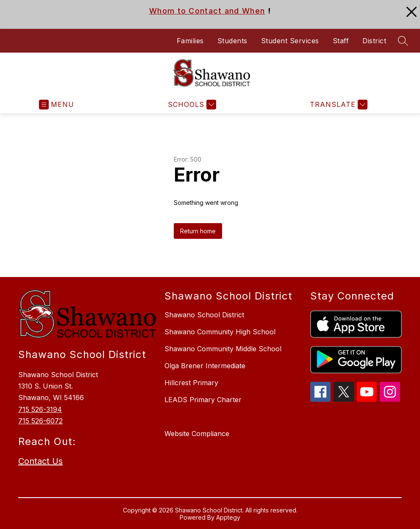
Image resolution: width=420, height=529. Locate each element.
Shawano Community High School (220, 332)
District (374, 41)
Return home (198, 231)
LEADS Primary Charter (203, 400)
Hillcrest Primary (191, 383)
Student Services (290, 41)
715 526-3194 (40, 409)
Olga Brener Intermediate (205, 366)
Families (190, 41)
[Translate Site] (338, 105)
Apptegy (228, 517)
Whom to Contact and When (207, 11)
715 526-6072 (40, 421)
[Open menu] (57, 105)
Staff (341, 41)
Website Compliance (197, 434)
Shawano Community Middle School (223, 349)
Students (232, 41)
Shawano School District (204, 315)
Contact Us (40, 461)
